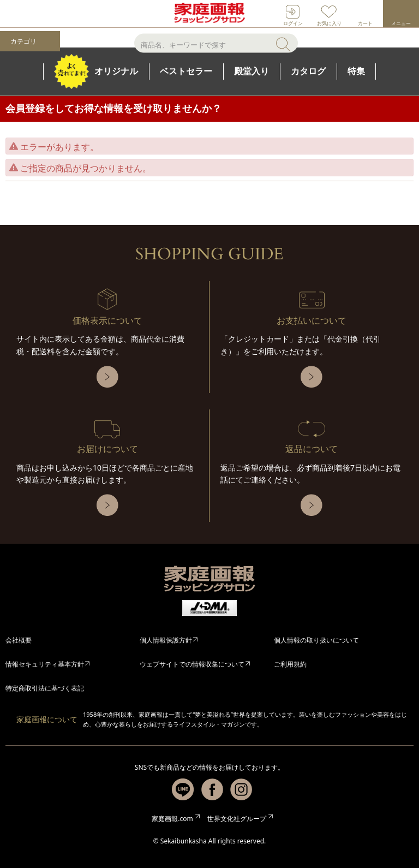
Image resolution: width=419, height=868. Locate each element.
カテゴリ (23, 41)
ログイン (293, 23)
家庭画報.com (172, 819)
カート (365, 23)
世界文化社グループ (237, 819)
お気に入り (329, 23)
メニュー (401, 23)
